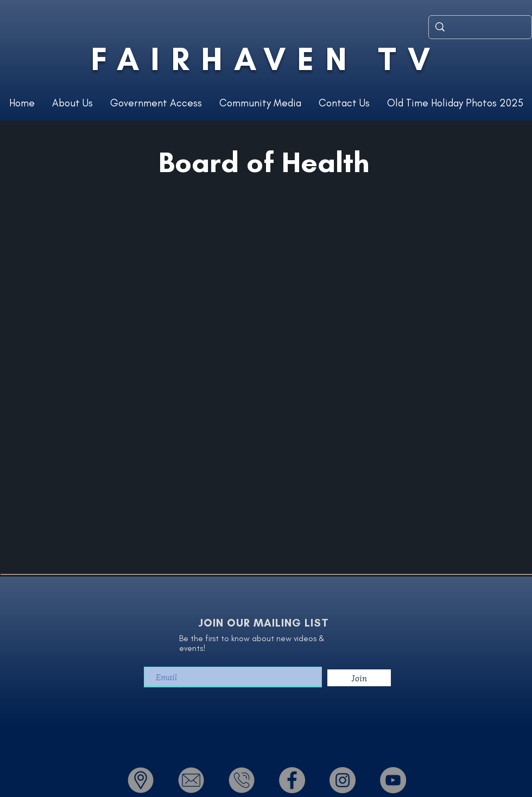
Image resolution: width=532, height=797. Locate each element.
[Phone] (242, 780)
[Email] (191, 780)
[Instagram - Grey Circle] (343, 780)
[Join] (359, 678)
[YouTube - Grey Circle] (393, 780)
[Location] (141, 780)
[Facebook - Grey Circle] (292, 780)
